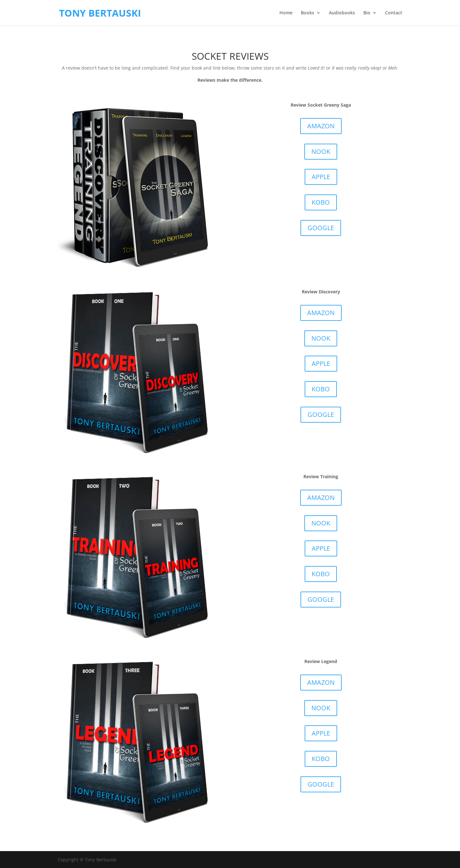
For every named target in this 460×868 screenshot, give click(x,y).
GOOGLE (321, 228)
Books (308, 13)
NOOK (321, 151)
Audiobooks (342, 13)
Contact (394, 13)
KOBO (321, 202)
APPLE (321, 177)
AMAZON (321, 126)
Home (286, 13)
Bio (367, 13)
